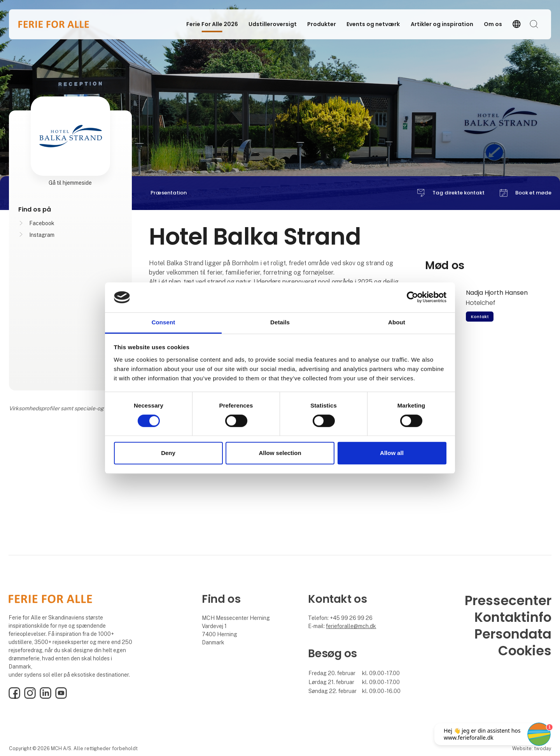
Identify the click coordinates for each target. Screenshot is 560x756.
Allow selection (280, 453)
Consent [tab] (164, 322)
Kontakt (480, 317)
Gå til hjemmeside (70, 183)
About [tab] (397, 322)
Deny (168, 453)
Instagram (42, 235)
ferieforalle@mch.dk (351, 626)
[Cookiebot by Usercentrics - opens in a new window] (412, 297)
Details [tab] (280, 322)
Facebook (42, 223)
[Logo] (54, 24)
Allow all (392, 453)
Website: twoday (532, 748)
